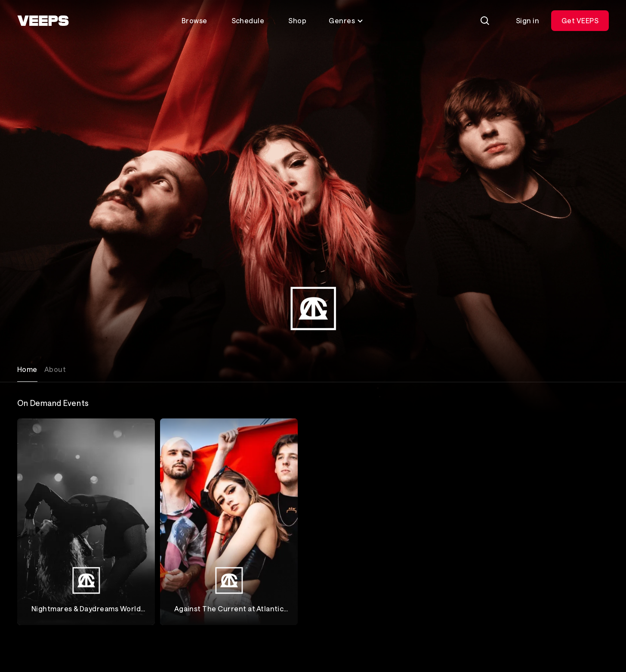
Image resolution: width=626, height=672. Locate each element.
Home (27, 369)
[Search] (485, 21)
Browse (194, 20)
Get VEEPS (580, 20)
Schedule (248, 20)
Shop (297, 20)
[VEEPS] (43, 21)
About (55, 369)
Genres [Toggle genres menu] (346, 20)
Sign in (527, 20)
